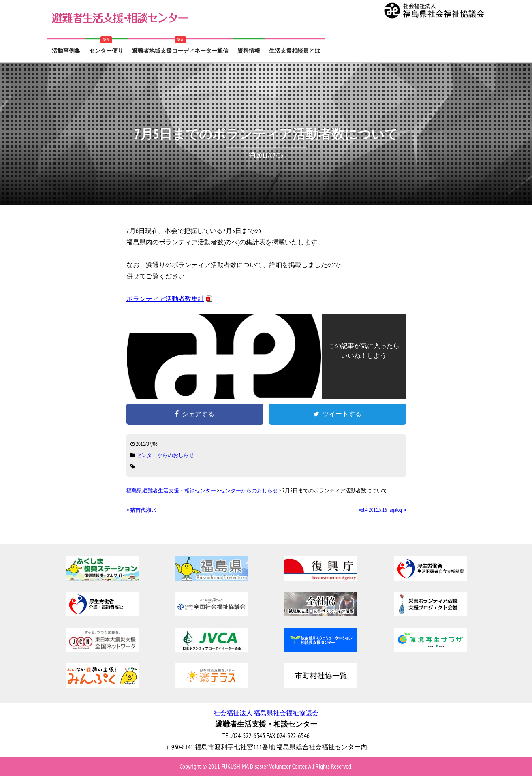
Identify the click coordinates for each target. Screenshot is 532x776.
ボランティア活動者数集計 (165, 299)
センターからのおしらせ (165, 455)
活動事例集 (66, 51)
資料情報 (249, 51)
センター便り (106, 51)
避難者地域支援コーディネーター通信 (180, 51)
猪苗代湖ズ (142, 510)
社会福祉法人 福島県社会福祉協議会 (266, 713)
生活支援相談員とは (295, 51)
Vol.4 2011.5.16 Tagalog (382, 510)
